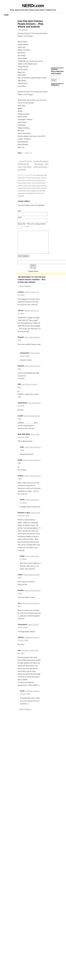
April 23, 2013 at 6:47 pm (33, 447)
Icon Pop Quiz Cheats (24, 183)
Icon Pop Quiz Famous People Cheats (29, 188)
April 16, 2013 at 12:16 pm (33, 476)
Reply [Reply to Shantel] (19, 340)
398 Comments (23, 30)
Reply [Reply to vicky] (22, 450)
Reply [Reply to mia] (22, 653)
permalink (21, 196)
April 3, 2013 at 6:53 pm (32, 337)
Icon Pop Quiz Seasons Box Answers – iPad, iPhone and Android (41, 164)
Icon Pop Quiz (36, 178)
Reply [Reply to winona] (22, 295)
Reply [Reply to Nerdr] (25, 503)
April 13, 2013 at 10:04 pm (32, 460)
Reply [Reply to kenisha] (20, 593)
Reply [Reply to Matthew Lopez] (27, 516)
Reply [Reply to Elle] (19, 387)
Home (6, 15)
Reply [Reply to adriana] (26, 640)
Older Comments (24, 286)
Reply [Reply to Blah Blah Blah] (27, 437)
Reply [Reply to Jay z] (19, 606)
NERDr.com (33, 6)
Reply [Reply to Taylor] (19, 578)
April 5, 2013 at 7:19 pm (29, 384)
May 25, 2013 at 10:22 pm (31, 603)
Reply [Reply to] (28, 356)
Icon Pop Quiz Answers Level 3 (36, 180)
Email (20, 217)
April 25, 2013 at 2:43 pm (32, 575)
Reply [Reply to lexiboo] (20, 479)
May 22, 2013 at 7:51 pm (33, 591)
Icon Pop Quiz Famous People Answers (35, 185)
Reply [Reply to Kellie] (19, 463)
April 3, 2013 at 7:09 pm (32, 366)
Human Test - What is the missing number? (32, 224)
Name (20, 211)
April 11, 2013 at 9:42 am (32, 416)
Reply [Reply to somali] (19, 419)
